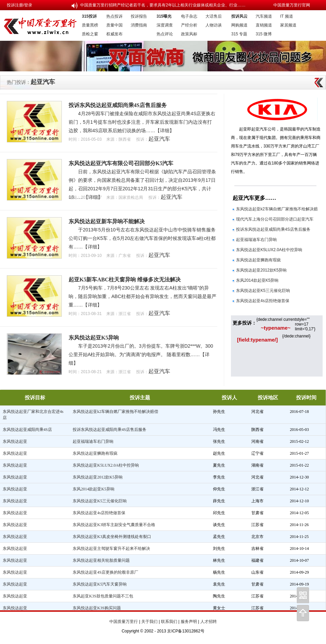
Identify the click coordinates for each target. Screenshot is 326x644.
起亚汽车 (43, 82)
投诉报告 (139, 16)
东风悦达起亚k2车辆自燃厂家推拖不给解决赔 (277, 209)
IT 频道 (287, 16)
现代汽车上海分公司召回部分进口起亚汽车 (275, 219)
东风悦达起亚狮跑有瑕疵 (258, 260)
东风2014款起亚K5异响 (257, 280)
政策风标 (189, 34)
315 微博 (264, 34)
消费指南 (139, 25)
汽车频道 (264, 16)
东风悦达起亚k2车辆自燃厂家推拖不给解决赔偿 (115, 412)
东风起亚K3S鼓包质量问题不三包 (103, 596)
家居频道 (288, 25)
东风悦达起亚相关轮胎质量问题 (101, 560)
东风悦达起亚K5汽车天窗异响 (100, 584)
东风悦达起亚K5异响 (94, 338)
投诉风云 (239, 16)
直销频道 (264, 25)
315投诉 (89, 16)
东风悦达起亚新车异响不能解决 (107, 221)
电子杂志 (189, 16)
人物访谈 (214, 25)
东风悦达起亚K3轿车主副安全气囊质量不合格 (114, 525)
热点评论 (165, 34)
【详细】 (165, 130)
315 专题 (239, 34)
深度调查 (165, 25)
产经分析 (189, 25)
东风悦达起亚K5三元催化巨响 (263, 291)
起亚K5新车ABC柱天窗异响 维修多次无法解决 (125, 280)
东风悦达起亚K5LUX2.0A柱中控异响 (269, 250)
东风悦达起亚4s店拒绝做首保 (263, 301)
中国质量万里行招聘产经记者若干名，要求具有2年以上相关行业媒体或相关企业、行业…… (163, 5)
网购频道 (239, 25)
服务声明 (189, 622)
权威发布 (114, 34)
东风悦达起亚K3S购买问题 (97, 608)
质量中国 (114, 25)
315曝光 (164, 16)
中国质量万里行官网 (292, 5)
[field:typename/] (257, 340)
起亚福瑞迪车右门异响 (256, 240)
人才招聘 (209, 622)
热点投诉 (114, 16)
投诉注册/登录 (20, 5)
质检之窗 (90, 34)
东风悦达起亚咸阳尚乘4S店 (27, 430)
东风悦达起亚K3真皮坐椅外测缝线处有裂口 (112, 537)
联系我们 (169, 622)
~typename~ (276, 328)
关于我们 (149, 622)
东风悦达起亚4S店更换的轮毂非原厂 (105, 572)
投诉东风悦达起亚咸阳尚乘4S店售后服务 (118, 105)
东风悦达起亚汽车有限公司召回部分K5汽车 (121, 163)
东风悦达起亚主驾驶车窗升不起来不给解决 (111, 549)
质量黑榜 (90, 25)
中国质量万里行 (124, 622)
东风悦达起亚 (15, 441)
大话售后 (214, 16)
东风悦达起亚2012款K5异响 (261, 270)
